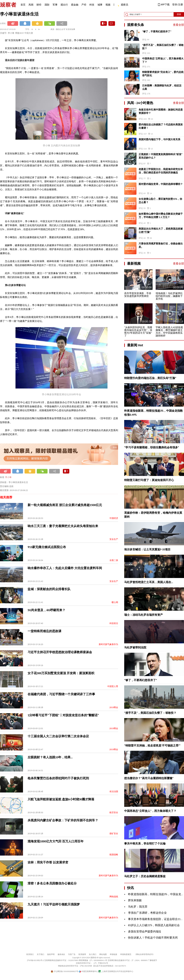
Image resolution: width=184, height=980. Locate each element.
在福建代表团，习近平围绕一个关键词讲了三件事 (61, 694)
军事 (55, 5)
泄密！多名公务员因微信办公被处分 (52, 883)
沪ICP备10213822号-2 (35, 960)
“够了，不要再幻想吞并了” (157, 32)
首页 (23, 5)
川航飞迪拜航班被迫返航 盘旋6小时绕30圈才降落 (61, 799)
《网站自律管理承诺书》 (144, 954)
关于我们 (40, 954)
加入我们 (93, 954)
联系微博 (82, 954)
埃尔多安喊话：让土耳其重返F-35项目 (147, 549)
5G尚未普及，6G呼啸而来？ (46, 610)
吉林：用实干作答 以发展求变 (48, 862)
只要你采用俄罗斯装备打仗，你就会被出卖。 (161, 245)
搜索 (179, 14)
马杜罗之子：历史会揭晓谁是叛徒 (145, 876)
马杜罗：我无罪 (138, 907)
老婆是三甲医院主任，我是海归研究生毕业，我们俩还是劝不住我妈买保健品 (161, 171)
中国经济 (114, 518)
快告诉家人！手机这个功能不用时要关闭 (153, 938)
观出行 (64, 5)
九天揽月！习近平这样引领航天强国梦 (54, 904)
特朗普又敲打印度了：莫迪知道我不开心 (149, 480)
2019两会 (114, 707)
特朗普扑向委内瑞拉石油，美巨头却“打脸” (150, 378)
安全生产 (114, 539)
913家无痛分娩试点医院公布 (47, 547)
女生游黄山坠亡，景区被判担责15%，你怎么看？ (160, 201)
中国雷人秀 (113, 686)
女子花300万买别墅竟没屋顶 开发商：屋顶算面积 (61, 673)
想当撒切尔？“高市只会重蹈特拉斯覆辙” (149, 778)
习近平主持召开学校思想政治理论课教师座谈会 (60, 652)
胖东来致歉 (135, 900)
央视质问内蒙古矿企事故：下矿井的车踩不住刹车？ (63, 820)
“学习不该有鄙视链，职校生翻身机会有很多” (152, 447)
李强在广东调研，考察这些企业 (147, 913)
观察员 (123, 5)
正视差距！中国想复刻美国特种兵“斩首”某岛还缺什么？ (161, 156)
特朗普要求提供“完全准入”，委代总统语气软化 (163, 74)
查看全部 (178, 25)
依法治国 (114, 792)
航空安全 (114, 813)
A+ (39, 29)
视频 (108, 5)
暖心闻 (115, 602)
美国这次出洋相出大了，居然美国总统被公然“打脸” (161, 230)
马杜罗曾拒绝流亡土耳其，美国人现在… (149, 582)
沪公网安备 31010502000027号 (64, 971)
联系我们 (30, 954)
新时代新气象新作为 (108, 644)
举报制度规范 (126, 954)
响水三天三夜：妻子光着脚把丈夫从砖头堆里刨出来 (63, 526)
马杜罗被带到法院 (135, 648)
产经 (84, 5)
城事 (100, 5)
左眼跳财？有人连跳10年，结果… (50, 757)
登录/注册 (178, 5)
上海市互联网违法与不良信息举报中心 (116, 971)
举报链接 (113, 954)
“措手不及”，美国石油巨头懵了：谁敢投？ (163, 47)
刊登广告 (72, 954)
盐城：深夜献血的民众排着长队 (49, 589)
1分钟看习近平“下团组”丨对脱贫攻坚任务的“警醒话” (63, 715)
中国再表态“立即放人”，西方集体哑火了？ (163, 60)
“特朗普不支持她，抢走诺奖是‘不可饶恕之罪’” (152, 746)
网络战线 (114, 897)
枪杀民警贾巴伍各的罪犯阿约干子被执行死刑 (58, 778)
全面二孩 (114, 560)
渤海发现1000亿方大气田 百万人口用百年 (56, 841)
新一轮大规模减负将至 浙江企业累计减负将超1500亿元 (65, 505)
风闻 (31, 5)
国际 (47, 5)
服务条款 (61, 954)
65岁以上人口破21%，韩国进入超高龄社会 (154, 925)
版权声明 (51, 954)
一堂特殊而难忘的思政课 (44, 631)
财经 (39, 5)
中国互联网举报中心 (88, 971)
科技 (92, 5)
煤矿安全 (114, 834)
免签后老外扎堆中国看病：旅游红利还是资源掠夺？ (161, 111)
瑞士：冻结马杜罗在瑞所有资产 (144, 615)
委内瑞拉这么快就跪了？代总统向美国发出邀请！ (161, 126)
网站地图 (103, 954)
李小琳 (8, 477)
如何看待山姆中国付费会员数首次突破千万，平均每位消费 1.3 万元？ (161, 216)
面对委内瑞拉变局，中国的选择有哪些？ (161, 184)
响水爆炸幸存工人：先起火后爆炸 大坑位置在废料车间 (65, 568)
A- (32, 29)
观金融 (75, 5)
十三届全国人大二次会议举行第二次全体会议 (58, 736)
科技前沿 (114, 623)
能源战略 (114, 855)
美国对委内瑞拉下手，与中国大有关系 (159, 139)
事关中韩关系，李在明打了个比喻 (145, 844)
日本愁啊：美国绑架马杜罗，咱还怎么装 (162, 87)
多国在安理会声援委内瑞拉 (145, 932)
